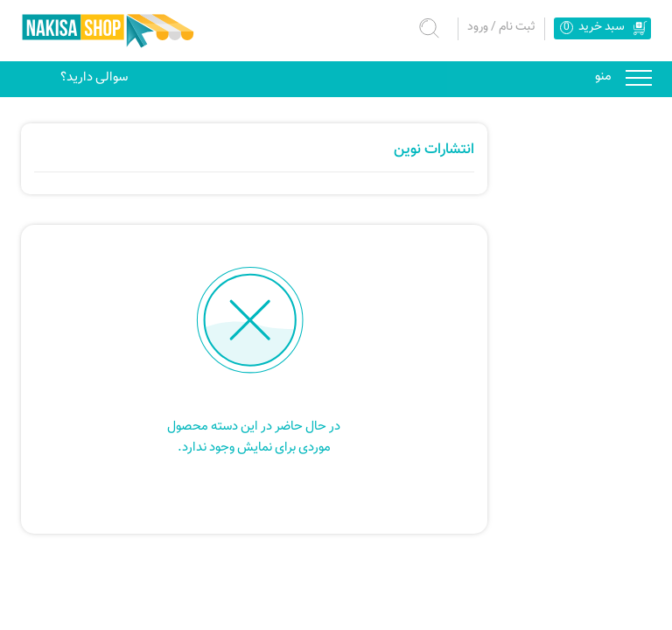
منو (639, 76)
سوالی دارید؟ (94, 77)
